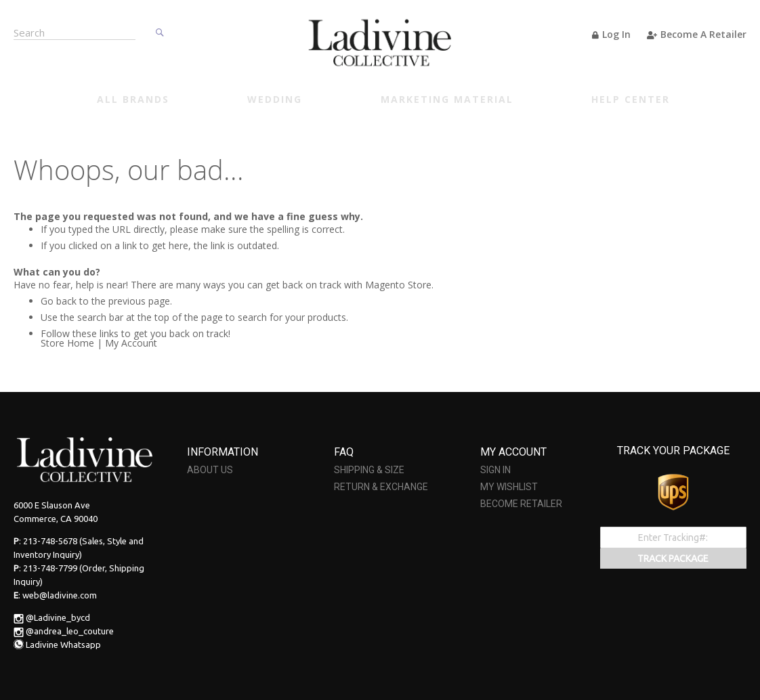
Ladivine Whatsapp (63, 644)
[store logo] (380, 42)
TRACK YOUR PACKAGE (673, 451)
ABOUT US (210, 470)
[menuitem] (133, 101)
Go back (59, 301)
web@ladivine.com (60, 595)
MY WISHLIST (509, 487)
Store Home (67, 343)
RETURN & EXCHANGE (381, 487)
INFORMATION (223, 452)
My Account (131, 343)
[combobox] (75, 31)
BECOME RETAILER (521, 504)
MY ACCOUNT (513, 452)
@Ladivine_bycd (58, 617)
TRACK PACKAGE (673, 559)
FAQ (344, 452)
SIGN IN (495, 470)
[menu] (383, 101)
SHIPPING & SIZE (369, 470)
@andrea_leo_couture (70, 631)
